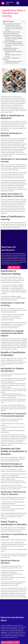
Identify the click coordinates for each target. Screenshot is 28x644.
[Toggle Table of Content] (23, 22)
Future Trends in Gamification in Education (12, 59)
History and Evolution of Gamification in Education (14, 29)
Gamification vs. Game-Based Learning (14, 27)
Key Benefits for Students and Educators (14, 43)
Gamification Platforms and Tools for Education (13, 56)
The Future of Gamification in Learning (14, 61)
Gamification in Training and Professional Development (14, 46)
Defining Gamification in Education (13, 25)
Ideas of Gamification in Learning (12, 32)
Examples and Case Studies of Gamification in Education (11, 49)
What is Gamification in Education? (12, 24)
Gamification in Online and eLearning (13, 37)
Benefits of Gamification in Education (13, 42)
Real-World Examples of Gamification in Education (14, 52)
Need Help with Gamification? (11, 34)
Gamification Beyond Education (12, 63)
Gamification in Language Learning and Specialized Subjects (14, 39)
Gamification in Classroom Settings (12, 35)
